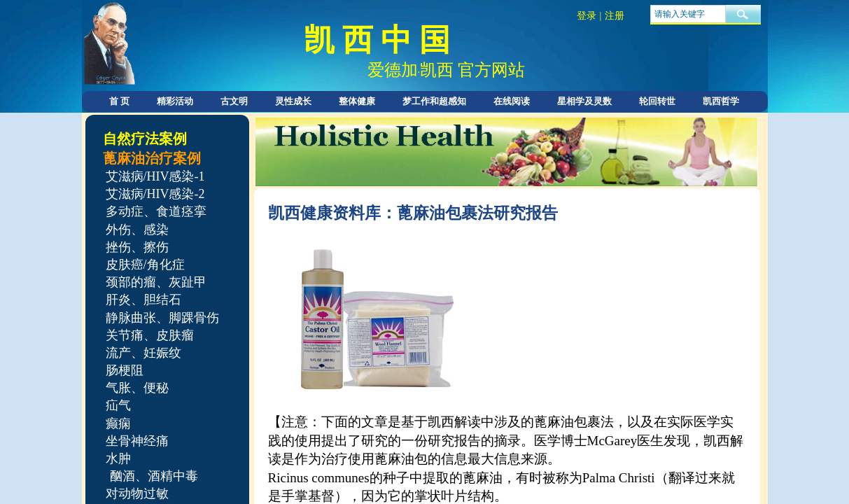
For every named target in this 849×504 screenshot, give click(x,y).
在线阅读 (512, 101)
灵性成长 (293, 101)
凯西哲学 (721, 101)
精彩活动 (175, 101)
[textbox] (688, 14)
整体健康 (357, 101)
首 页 (119, 101)
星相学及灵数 (584, 101)
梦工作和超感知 (434, 101)
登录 (587, 16)
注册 (615, 16)
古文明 (234, 101)
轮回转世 (657, 101)
